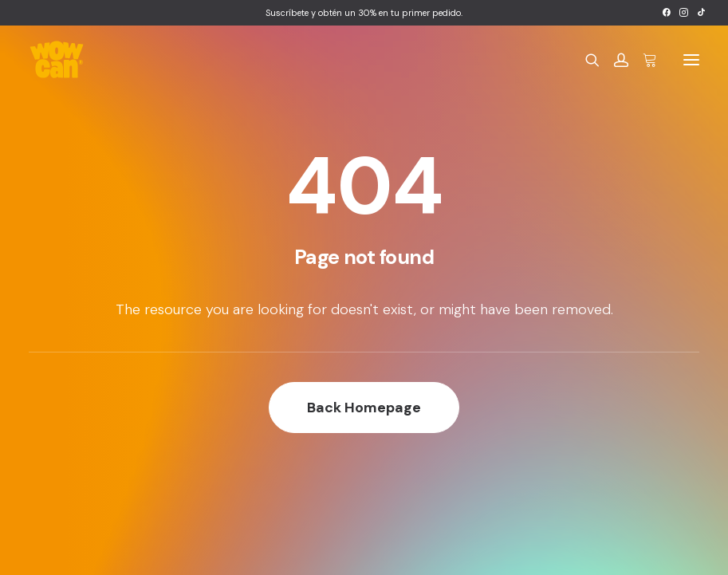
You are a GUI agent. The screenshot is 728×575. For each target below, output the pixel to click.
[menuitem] (666, 12)
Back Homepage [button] (364, 408)
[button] (666, 12)
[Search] (585, 60)
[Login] (614, 60)
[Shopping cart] (643, 60)
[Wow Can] (57, 60)
